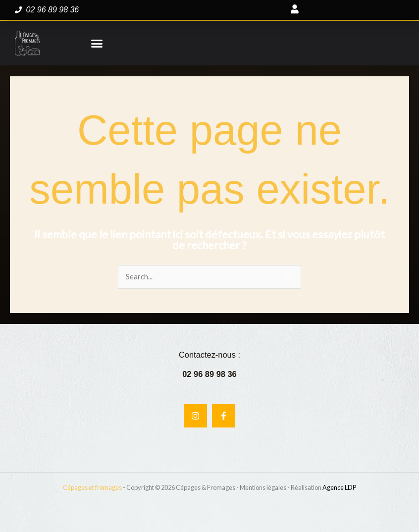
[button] (97, 43)
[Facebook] (224, 416)
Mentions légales (263, 487)
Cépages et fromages (92, 487)
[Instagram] (195, 416)
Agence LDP (339, 487)
